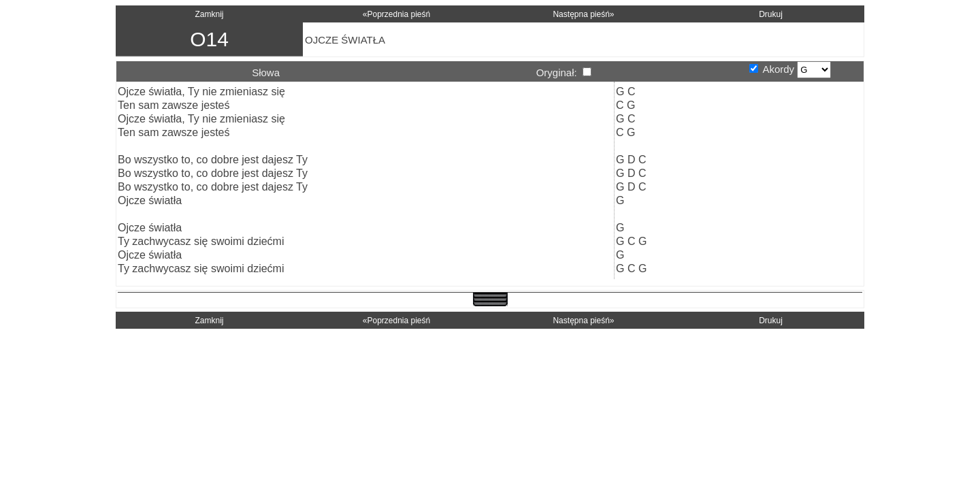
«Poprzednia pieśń (396, 14)
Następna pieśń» (583, 14)
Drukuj (771, 14)
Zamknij (209, 14)
